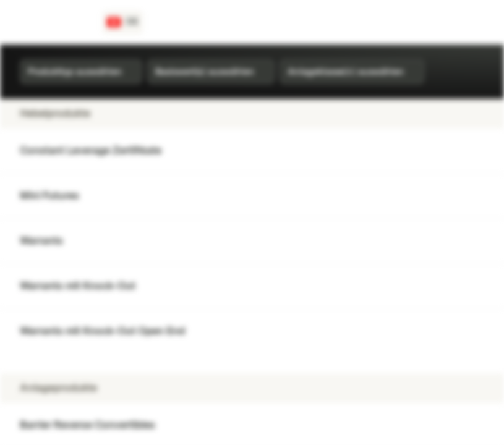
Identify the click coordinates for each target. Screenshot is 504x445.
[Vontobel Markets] (53, 22)
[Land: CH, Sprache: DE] (123, 22)
